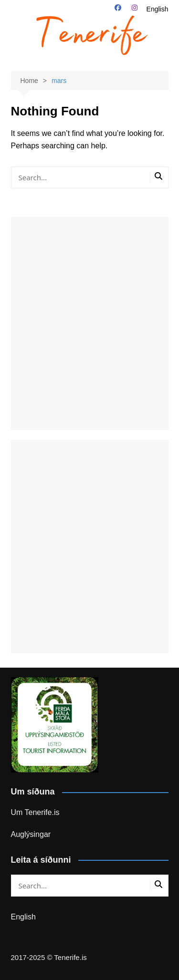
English (158, 9)
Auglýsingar (31, 834)
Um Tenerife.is (35, 812)
